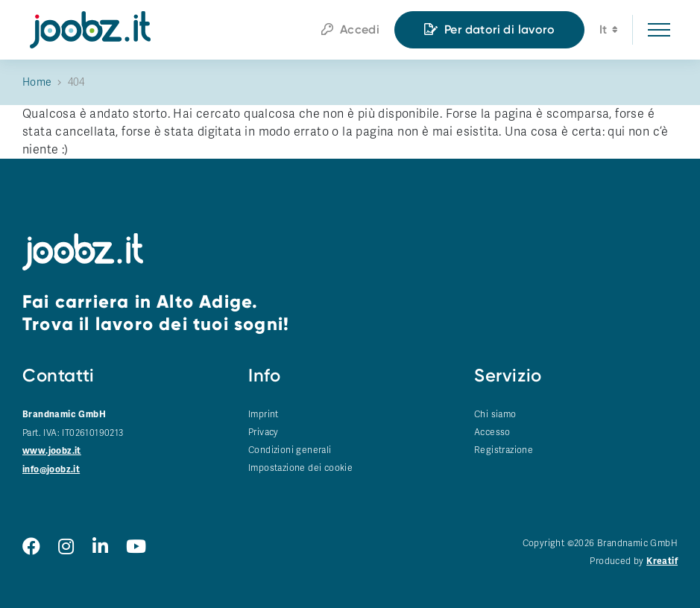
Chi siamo (495, 414)
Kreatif (662, 561)
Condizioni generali (290, 450)
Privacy (264, 432)
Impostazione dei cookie (300, 468)
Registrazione (504, 450)
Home (37, 82)
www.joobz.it (52, 451)
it (609, 32)
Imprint (264, 414)
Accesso (492, 432)
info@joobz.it (51, 470)
